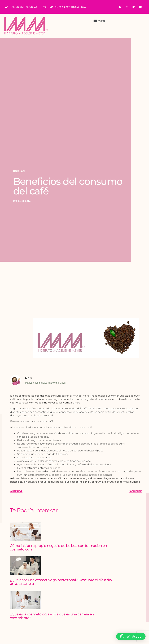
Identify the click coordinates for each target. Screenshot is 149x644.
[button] (99, 20)
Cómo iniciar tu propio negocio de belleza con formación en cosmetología (58, 547)
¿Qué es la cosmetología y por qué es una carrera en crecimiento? (52, 616)
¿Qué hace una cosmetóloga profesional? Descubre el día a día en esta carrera (61, 582)
